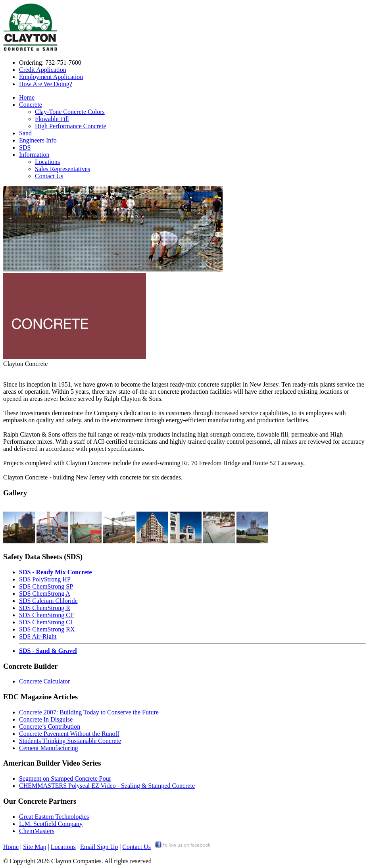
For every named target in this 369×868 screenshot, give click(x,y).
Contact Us (49, 176)
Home (27, 97)
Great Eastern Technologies (54, 817)
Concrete (31, 105)
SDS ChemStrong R (45, 608)
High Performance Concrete (70, 126)
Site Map (35, 847)
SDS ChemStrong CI (46, 622)
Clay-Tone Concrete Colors (70, 112)
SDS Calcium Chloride (48, 601)
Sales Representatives (62, 169)
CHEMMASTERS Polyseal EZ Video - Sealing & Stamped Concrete (107, 786)
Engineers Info (38, 140)
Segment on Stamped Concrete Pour (65, 779)
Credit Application (43, 70)
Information (34, 155)
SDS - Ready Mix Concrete (56, 572)
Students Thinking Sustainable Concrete (70, 741)
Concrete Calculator (44, 681)
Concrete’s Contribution (50, 727)
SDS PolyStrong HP (45, 579)
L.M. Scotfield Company (51, 824)
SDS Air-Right (38, 636)
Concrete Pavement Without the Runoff (69, 734)
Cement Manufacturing (49, 748)
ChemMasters (37, 831)
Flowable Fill (52, 119)
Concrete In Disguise (46, 719)
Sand (25, 133)
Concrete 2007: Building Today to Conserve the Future (89, 712)
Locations (47, 162)
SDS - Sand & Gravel (48, 651)
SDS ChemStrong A (45, 594)
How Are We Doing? (46, 84)
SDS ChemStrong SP (46, 586)
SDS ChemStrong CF (46, 615)
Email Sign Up (99, 847)
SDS (25, 147)
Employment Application (51, 77)
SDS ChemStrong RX (47, 629)
